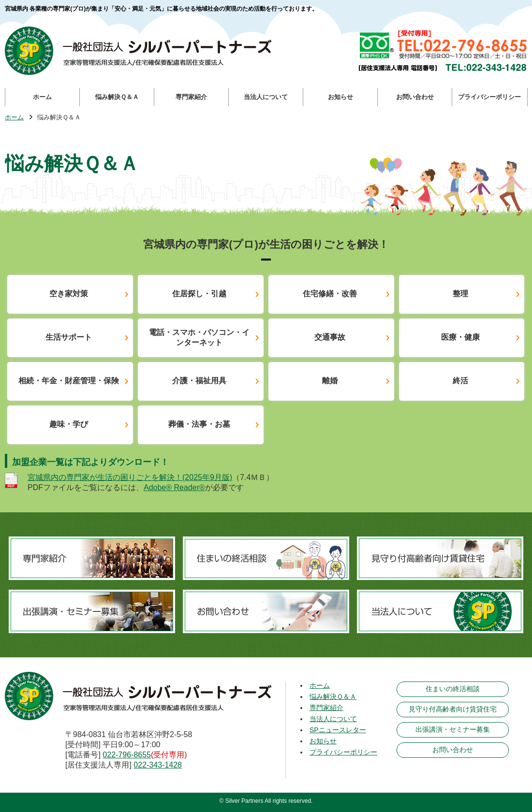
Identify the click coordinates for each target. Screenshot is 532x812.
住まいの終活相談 (453, 689)
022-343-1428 (158, 765)
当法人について (333, 719)
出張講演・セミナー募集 (453, 729)
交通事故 (330, 337)
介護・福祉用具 (199, 381)
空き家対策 (69, 294)
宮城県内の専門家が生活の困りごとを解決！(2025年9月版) (130, 477)
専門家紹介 (326, 708)
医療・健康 (460, 337)
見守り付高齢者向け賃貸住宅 (453, 709)
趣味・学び (69, 424)
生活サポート (69, 337)
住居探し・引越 (199, 294)
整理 (460, 294)
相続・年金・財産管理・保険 (69, 381)
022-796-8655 (127, 755)
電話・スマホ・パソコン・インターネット (199, 337)
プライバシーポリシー (343, 752)
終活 (460, 381)
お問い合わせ (453, 750)
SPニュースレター (338, 730)
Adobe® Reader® (174, 487)
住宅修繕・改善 (330, 294)
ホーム (14, 118)
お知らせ (323, 741)
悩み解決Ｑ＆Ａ (333, 696)
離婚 (330, 381)
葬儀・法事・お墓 (199, 424)
